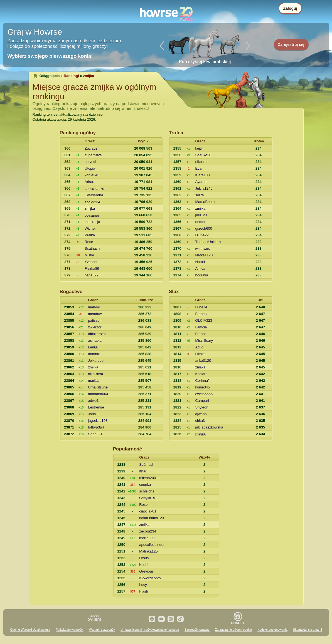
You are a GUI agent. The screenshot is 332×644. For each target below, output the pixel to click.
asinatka (95, 340)
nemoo (201, 222)
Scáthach (92, 248)
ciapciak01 (148, 511)
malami (94, 307)
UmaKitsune (98, 387)
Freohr (200, 334)
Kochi (144, 565)
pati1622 (92, 275)
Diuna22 (202, 235)
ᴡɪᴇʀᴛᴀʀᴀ (202, 249)
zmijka (90, 208)
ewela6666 (204, 394)
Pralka (90, 235)
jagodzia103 (98, 421)
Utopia (90, 168)
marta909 (147, 538)
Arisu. (89, 182)
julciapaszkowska (209, 427)
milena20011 (149, 478)
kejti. (199, 148)
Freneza (202, 314)
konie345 (92, 175)
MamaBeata (205, 202)
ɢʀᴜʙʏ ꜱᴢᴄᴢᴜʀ (95, 189)
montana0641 (99, 394)
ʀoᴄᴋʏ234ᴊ (93, 202)
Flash (144, 591)
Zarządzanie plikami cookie (234, 630)
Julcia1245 (204, 188)
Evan (199, 168)
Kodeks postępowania (272, 630)
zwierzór (95, 327)
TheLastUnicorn (208, 242)
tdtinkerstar (97, 334)
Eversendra (94, 195)
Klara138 (202, 175)
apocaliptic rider (152, 545)
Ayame (201, 182)
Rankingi (71, 76)
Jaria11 (94, 414)
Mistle (89, 255)
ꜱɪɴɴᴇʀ (200, 434)
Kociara (201, 374)
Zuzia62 (91, 148)
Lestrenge (96, 407)
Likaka (200, 354)
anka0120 (203, 361)
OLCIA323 (204, 320)
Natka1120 (204, 255)
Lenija (93, 347)
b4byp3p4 (96, 427)
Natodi (200, 262)
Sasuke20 (203, 155)
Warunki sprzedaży (102, 630)
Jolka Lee (96, 361)
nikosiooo (203, 162)
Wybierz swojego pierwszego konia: (50, 56)
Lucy (143, 585)
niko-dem (95, 374)
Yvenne (91, 262)
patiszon (95, 320)
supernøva (93, 155)
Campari (202, 401)
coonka (145, 485)
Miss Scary (204, 340)
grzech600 (204, 228)
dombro (94, 354)
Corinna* (202, 381)
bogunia (201, 275)
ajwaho (201, 414)
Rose (89, 242)
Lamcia (201, 327)
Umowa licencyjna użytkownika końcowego (150, 630)
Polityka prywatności (70, 630)
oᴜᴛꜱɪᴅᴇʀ (92, 215)
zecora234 (148, 531)
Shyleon (202, 407)
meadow (95, 314)
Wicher (90, 228)
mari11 (94, 381)
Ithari (143, 471)
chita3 (200, 421)
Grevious (146, 571)
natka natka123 (152, 518)
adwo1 (93, 401)
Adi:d (199, 347)
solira (199, 195)
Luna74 (201, 307)
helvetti (90, 162)
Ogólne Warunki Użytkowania (30, 630)
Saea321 (95, 434)
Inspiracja (92, 222)
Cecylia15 (147, 498)
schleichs (147, 491)
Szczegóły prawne (197, 630)
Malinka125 (148, 551)
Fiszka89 (92, 268)
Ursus (144, 558)
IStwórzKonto (150, 578)
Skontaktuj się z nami (308, 630)
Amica (200, 268)
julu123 (201, 215)
